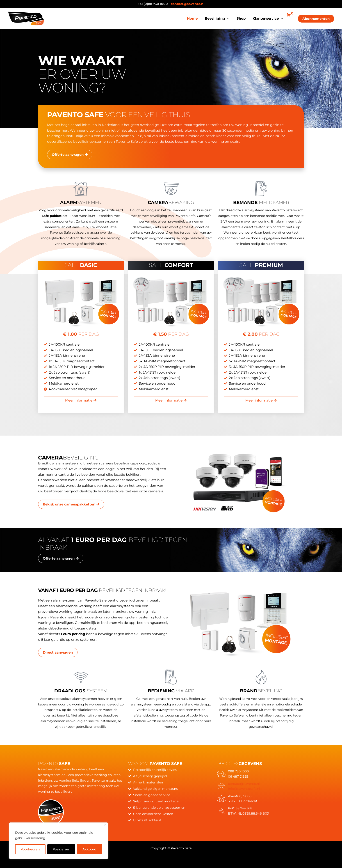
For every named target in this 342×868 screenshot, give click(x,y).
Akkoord (89, 849)
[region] (59, 841)
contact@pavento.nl (188, 4)
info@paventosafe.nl (244, 789)
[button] (316, 19)
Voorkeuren (30, 849)
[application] (228, 18)
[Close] (105, 825)
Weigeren (61, 849)
